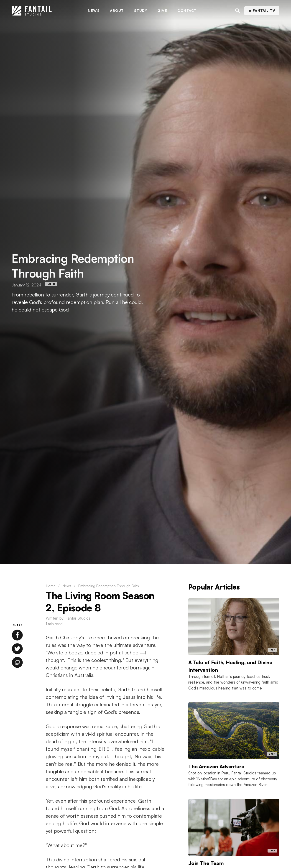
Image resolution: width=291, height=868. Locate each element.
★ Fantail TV (262, 11)
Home (51, 586)
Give (162, 11)
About (117, 11)
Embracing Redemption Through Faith (108, 586)
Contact (187, 11)
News (94, 11)
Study (141, 11)
